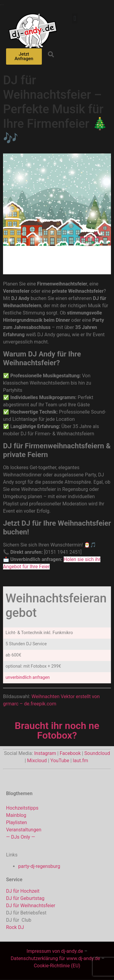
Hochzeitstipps (22, 808)
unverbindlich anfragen (28, 677)
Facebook (70, 753)
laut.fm (80, 761)
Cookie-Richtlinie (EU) (57, 966)
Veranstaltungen (24, 830)
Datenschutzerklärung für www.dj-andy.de (56, 958)
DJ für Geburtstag (25, 898)
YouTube (60, 761)
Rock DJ (15, 927)
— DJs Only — (21, 837)
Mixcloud (37, 761)
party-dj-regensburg (39, 866)
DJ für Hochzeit (23, 891)
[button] (75, 18)
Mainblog (16, 815)
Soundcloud (97, 753)
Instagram (45, 753)
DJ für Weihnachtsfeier (31, 906)
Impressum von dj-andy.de (55, 951)
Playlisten (17, 822)
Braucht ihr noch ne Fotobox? (57, 730)
